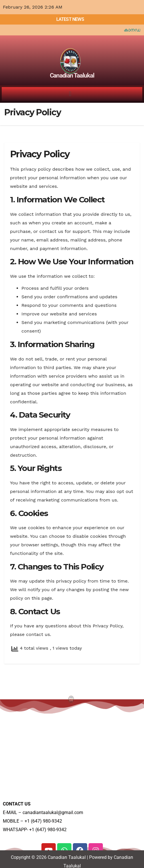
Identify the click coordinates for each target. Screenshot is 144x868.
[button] (70, 94)
